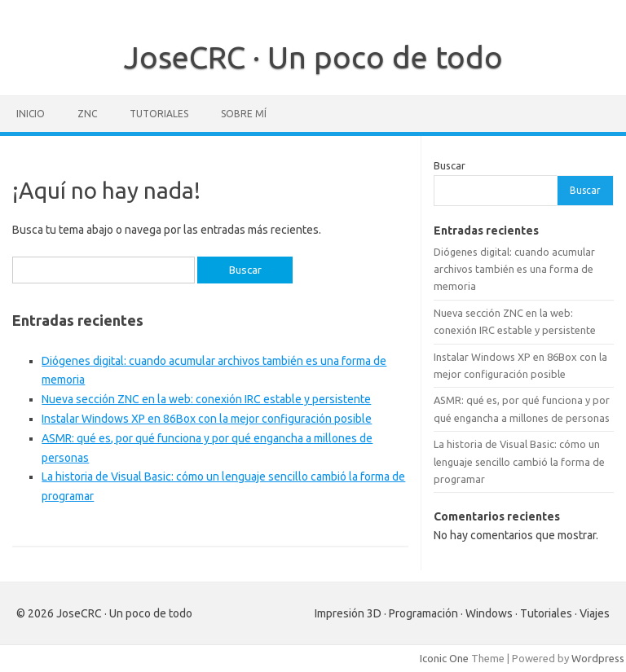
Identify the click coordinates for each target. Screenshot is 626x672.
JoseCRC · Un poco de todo (313, 57)
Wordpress (598, 658)
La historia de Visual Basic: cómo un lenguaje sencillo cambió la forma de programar (519, 461)
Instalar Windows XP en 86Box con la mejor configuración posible (207, 419)
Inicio (31, 114)
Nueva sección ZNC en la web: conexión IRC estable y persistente (206, 399)
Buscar (450, 165)
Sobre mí (244, 114)
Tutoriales (159, 114)
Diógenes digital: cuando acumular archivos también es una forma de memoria (514, 269)
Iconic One (444, 658)
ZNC (87, 114)
